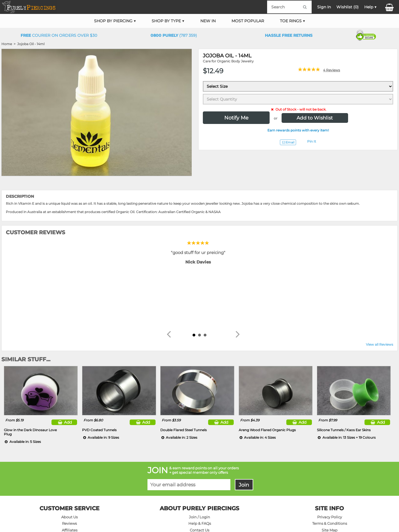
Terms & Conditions (330, 465)
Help (369, 7)
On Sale (69, 478)
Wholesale (330, 485)
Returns (200, 485)
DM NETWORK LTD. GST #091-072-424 (327, 512)
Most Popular (248, 21)
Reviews (69, 465)
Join (244, 426)
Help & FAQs (200, 465)
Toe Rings (291, 21)
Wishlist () (348, 7)
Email (288, 142)
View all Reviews (380, 286)
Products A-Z (330, 478)
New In (208, 21)
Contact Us (199, 471)
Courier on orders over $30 (59, 35)
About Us (69, 458)
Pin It (312, 141)
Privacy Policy (330, 458)
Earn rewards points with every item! (298, 130)
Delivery (199, 478)
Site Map (330, 471)
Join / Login (199, 458)
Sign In (324, 7)
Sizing (200, 491)
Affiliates (70, 471)
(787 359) (174, 35)
